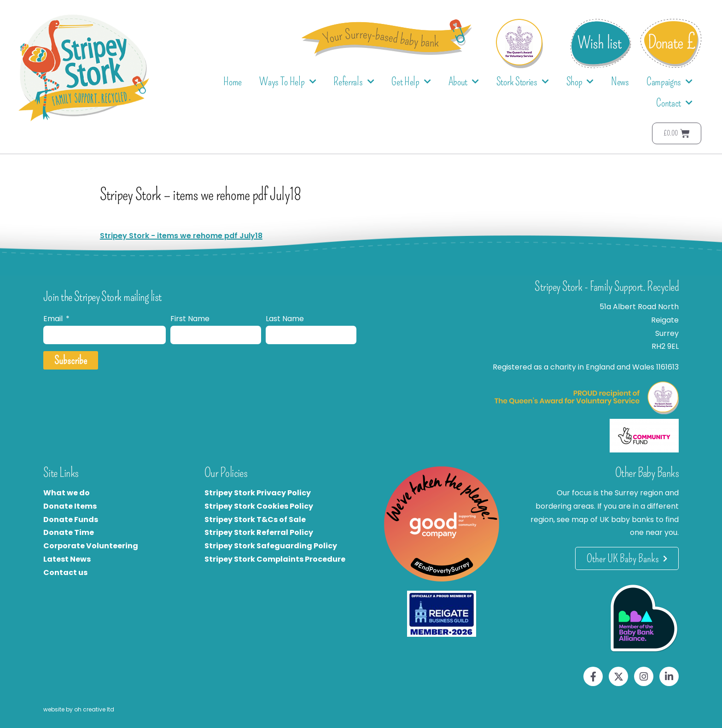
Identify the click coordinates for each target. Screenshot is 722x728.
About (464, 82)
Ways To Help (288, 82)
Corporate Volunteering (91, 546)
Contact (674, 103)
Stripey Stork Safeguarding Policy (271, 546)
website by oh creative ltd (79, 709)
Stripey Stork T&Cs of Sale (255, 520)
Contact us (65, 572)
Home (233, 82)
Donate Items (70, 506)
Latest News (67, 559)
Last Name (285, 319)
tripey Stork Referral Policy (261, 532)
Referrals (354, 82)
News (620, 82)
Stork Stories (523, 82)
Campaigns (670, 82)
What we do (67, 493)
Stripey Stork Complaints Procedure (275, 559)
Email (54, 319)
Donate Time (69, 532)
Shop (580, 82)
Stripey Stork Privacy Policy (258, 493)
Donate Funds (71, 520)
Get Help (411, 82)
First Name (190, 319)
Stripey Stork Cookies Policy (259, 506)
